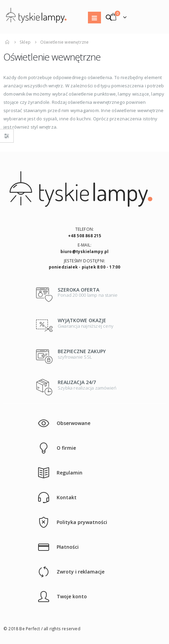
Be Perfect (30, 629)
